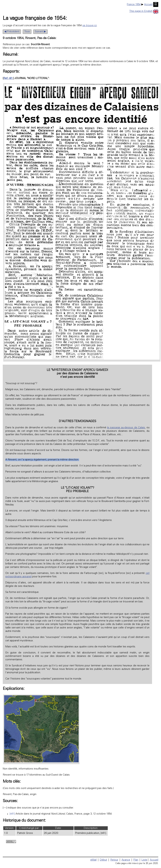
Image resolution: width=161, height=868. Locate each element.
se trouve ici (90, 26)
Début (103, 860)
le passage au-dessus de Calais (126, 428)
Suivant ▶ (40, 32)
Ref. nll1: (8, 78)
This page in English (144, 11)
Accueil (148, 5)
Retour (114, 860)
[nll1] (12, 814)
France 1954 (134, 5)
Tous (27, 32)
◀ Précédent (12, 32)
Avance (126, 860)
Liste (144, 860)
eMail (93, 860)
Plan (136, 860)
